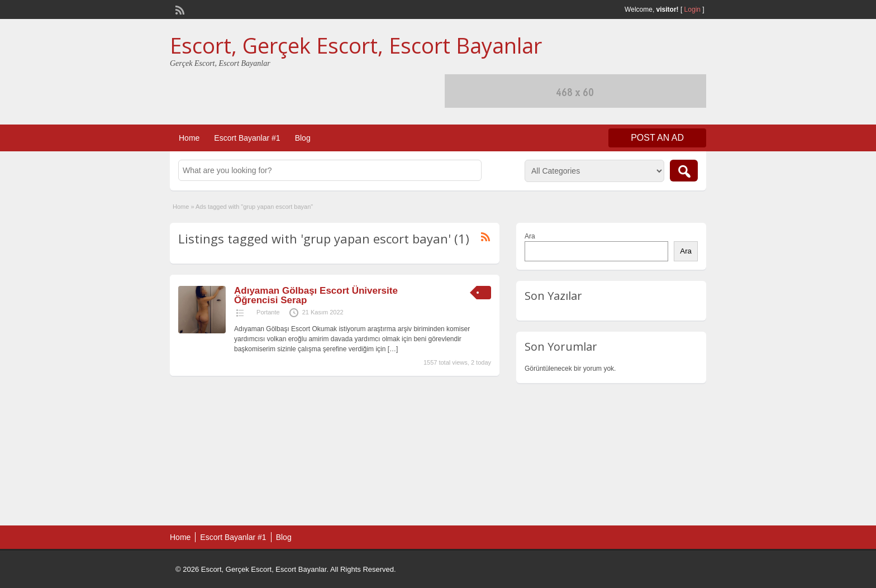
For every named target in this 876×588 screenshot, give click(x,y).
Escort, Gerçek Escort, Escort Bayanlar (356, 45)
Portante (268, 312)
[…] (393, 349)
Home (189, 138)
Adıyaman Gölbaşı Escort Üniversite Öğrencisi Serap (316, 295)
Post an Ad (657, 138)
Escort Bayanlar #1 (247, 138)
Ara (530, 236)
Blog (303, 138)
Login (692, 9)
